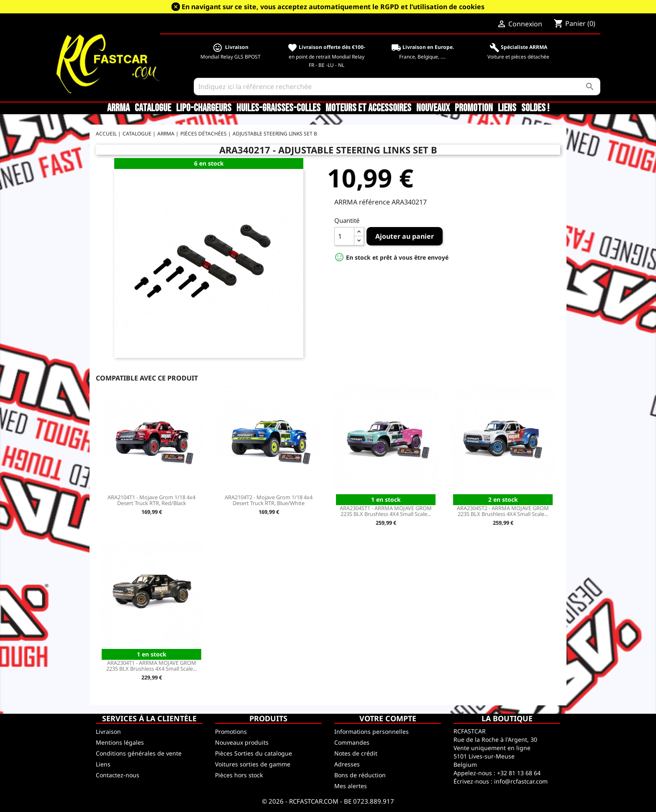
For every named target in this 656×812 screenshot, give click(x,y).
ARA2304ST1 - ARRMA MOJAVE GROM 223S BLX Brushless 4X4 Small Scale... (386, 511)
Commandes (352, 742)
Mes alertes (351, 786)
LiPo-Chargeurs (204, 108)
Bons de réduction (360, 775)
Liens (507, 108)
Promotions (231, 732)
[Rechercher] (397, 87)
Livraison (108, 732)
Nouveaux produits (242, 742)
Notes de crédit (356, 753)
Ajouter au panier (405, 236)
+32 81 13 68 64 (519, 773)
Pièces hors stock (239, 775)
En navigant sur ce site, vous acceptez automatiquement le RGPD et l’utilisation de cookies (333, 7)
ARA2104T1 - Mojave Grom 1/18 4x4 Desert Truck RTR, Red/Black (151, 500)
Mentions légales (120, 742)
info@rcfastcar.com (521, 781)
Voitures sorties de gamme (253, 764)
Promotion (474, 108)
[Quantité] (344, 236)
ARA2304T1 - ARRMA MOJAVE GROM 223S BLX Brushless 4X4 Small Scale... (151, 666)
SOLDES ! (535, 108)
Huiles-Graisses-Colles (278, 108)
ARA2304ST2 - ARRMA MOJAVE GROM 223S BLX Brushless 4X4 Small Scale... (503, 511)
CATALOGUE (153, 108)
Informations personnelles (372, 732)
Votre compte (388, 718)
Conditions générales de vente (139, 753)
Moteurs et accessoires (368, 108)
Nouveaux (433, 108)
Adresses (347, 764)
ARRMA (118, 108)
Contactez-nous (118, 775)
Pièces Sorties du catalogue (254, 753)
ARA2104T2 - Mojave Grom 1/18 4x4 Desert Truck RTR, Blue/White (269, 500)
